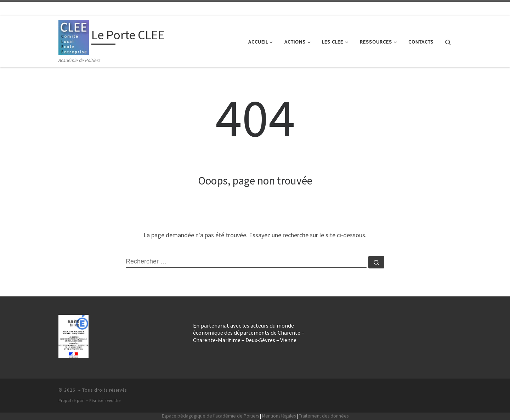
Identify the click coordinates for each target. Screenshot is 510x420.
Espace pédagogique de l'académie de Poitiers (210, 416)
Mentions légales (279, 416)
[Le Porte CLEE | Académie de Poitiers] (74, 36)
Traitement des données (324, 416)
